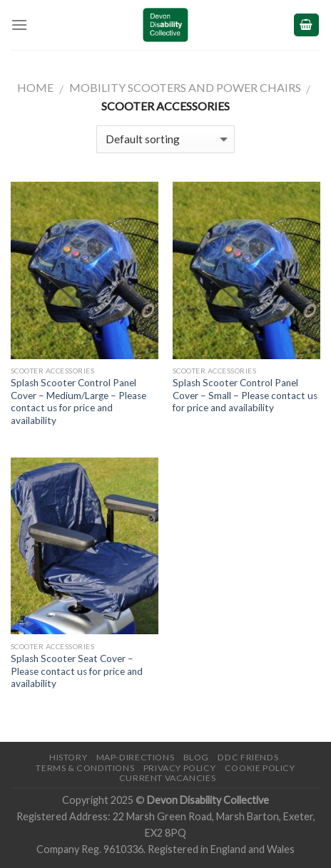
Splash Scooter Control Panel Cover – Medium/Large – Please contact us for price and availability (78, 402)
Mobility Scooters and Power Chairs (185, 87)
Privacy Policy (180, 768)
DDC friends (248, 757)
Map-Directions (136, 757)
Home (35, 87)
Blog (196, 757)
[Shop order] (165, 139)
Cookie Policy (260, 768)
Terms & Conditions (85, 768)
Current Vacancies (167, 778)
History (68, 757)
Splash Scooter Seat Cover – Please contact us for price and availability (77, 671)
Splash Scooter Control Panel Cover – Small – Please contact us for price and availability (245, 395)
